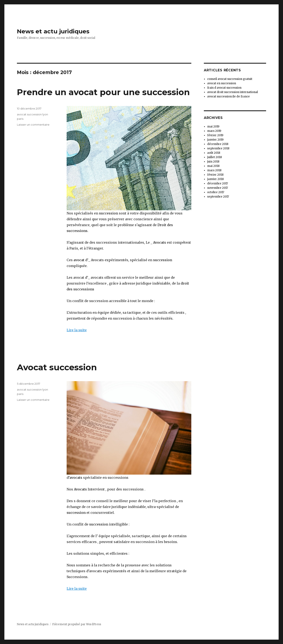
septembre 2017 (218, 197)
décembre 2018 (218, 144)
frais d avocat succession (224, 88)
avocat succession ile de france (228, 96)
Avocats (160, 242)
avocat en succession (222, 83)
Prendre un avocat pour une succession (103, 92)
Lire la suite (77, 330)
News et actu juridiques (53, 31)
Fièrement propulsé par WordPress (77, 624)
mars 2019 (214, 131)
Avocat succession (57, 367)
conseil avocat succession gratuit (230, 79)
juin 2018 (213, 162)
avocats (76, 478)
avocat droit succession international (233, 92)
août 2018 (214, 153)
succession (109, 213)
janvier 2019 (215, 140)
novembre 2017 (218, 188)
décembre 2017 (218, 183)
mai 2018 (213, 166)
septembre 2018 (218, 148)
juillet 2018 (214, 157)
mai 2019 (213, 127)
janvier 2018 (215, 179)
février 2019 (215, 135)
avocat (79, 260)
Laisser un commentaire (33, 125)
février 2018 (215, 175)
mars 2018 (214, 170)
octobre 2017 (216, 192)
